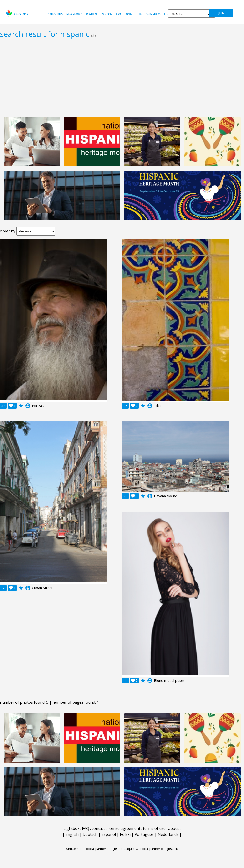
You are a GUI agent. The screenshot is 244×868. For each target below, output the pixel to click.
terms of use (154, 828)
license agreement (124, 828)
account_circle (28, 406)
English (72, 834)
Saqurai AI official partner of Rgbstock (151, 849)
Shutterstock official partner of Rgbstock (95, 849)
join (221, 13)
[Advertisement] (122, 78)
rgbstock (17, 13)
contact (130, 14)
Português (144, 834)
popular (92, 14)
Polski (125, 834)
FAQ (118, 14)
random (107, 14)
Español (109, 834)
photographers (150, 14)
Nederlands (168, 834)
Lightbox (71, 828)
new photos (75, 14)
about (174, 828)
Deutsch (90, 834)
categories (55, 14)
